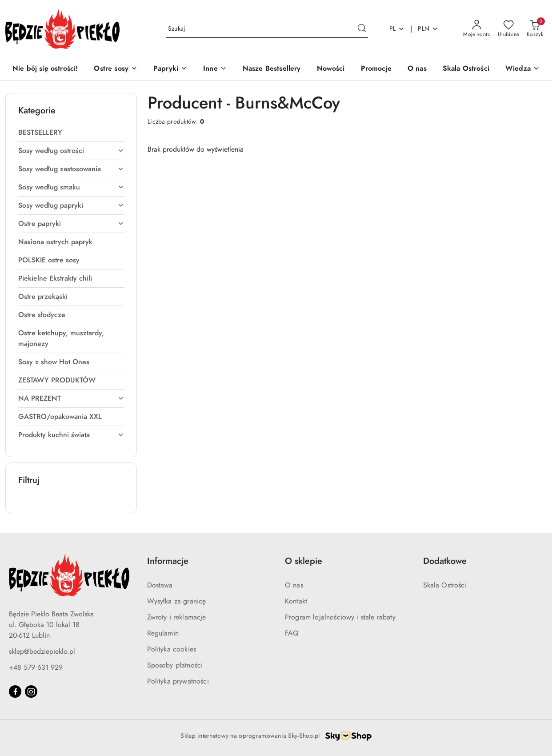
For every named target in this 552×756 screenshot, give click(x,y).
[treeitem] (71, 133)
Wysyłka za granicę (177, 601)
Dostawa (160, 585)
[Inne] (215, 69)
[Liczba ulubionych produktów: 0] (509, 29)
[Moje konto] (477, 29)
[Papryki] (170, 69)
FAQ (292, 633)
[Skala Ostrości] (466, 69)
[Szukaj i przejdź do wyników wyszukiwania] (362, 29)
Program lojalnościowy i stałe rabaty (340, 617)
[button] (522, 69)
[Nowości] (331, 69)
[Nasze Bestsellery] (272, 69)
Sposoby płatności (175, 665)
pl (397, 29)
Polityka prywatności (178, 681)
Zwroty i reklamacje (177, 617)
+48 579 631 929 (36, 668)
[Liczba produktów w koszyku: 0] (535, 29)
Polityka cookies (172, 649)
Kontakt (296, 601)
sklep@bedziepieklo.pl (42, 651)
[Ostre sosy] (116, 69)
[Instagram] (31, 692)
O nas (294, 585)
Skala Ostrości (445, 585)
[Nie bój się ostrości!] (45, 69)
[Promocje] (376, 69)
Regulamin (163, 633)
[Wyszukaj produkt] (267, 29)
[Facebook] (15, 692)
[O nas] (417, 69)
